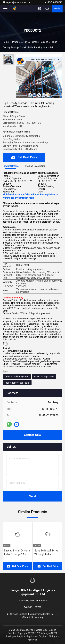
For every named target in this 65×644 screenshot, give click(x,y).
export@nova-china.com (17, 2)
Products (17, 42)
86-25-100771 (53, 2)
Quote (57, 9)
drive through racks (44, 377)
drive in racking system (17, 377)
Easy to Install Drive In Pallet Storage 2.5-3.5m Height (46, 553)
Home (6, 42)
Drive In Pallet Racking (37, 42)
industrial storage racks (17, 383)
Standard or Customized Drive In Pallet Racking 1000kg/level (14, 553)
